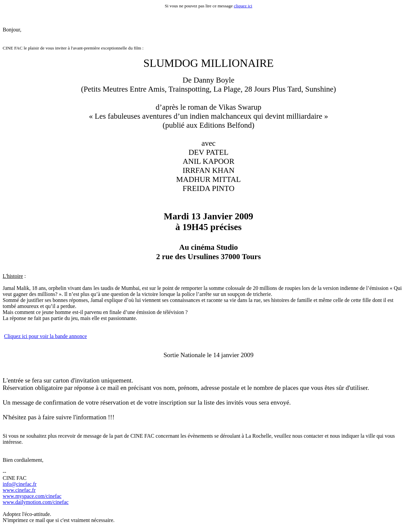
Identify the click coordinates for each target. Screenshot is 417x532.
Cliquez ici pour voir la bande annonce (45, 336)
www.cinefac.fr (19, 490)
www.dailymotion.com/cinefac (36, 502)
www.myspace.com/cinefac (32, 496)
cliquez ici (243, 6)
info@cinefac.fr (20, 484)
